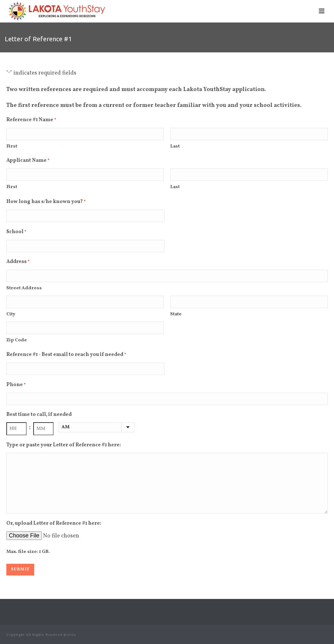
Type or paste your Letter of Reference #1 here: (64, 445)
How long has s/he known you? (46, 202)
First (12, 146)
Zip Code (17, 340)
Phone (16, 385)
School (16, 233)
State (176, 314)
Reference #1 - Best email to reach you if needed (66, 355)
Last (175, 146)
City (11, 314)
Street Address (24, 288)
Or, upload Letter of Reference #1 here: (54, 523)
